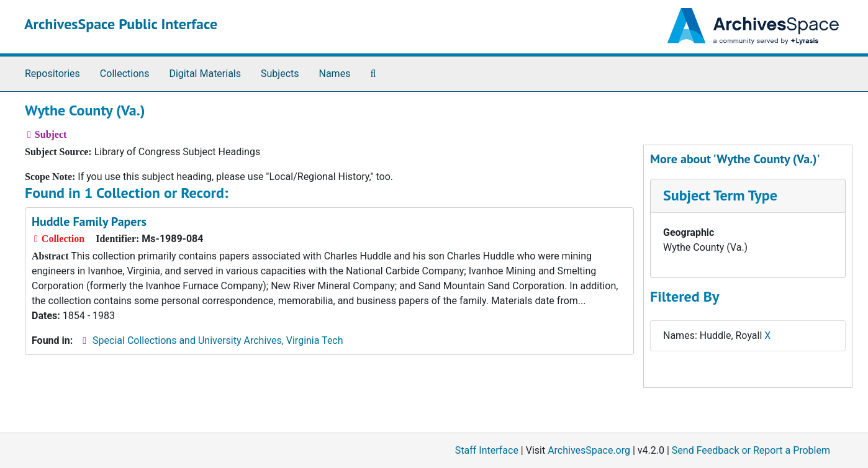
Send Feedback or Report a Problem (751, 450)
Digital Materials (205, 74)
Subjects (280, 74)
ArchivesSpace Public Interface (121, 24)
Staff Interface (487, 450)
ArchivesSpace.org (589, 450)
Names (335, 74)
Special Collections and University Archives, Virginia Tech (218, 340)
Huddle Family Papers (89, 222)
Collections (125, 74)
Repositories (52, 74)
